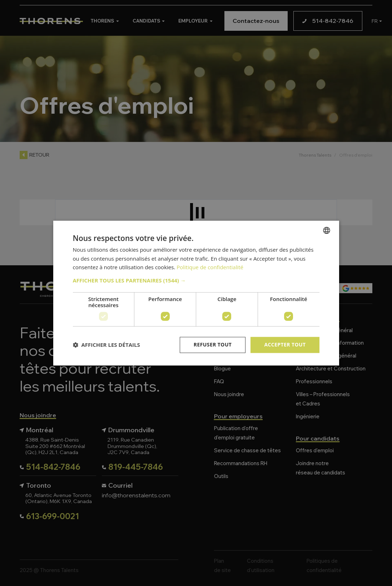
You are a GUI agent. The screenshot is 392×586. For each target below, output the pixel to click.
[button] (196, 280)
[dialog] (196, 293)
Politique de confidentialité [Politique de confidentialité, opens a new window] (210, 267)
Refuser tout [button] (213, 344)
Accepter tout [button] (285, 344)
